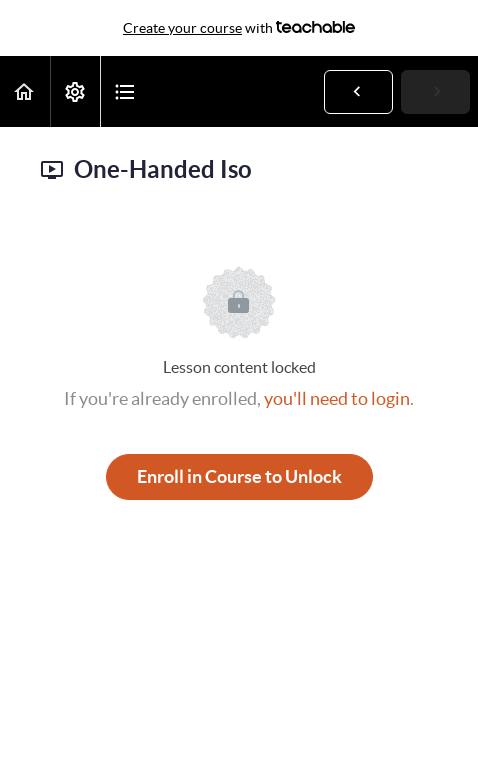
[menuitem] (75, 91)
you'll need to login (337, 398)
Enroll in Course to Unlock (239, 476)
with (239, 28)
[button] (25, 91)
